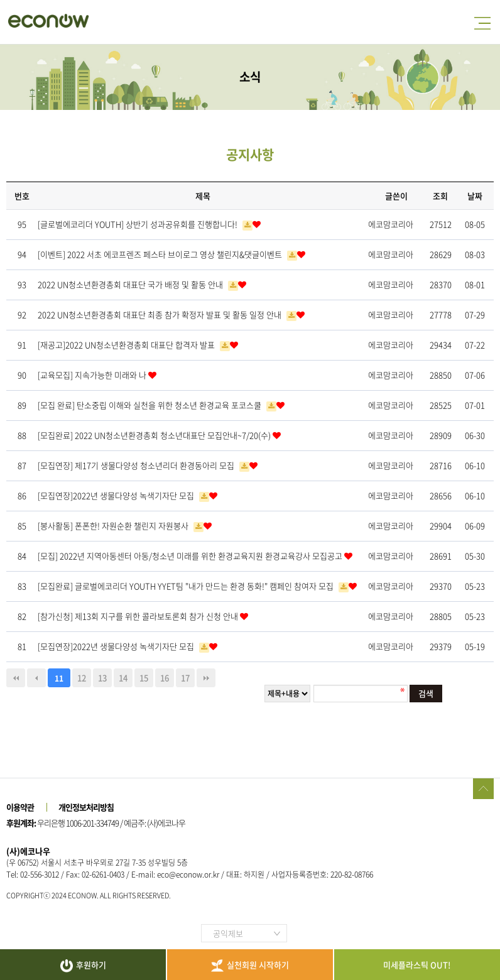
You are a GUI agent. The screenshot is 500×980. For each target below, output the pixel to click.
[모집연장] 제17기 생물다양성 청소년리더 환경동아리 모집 (137, 465)
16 (165, 678)
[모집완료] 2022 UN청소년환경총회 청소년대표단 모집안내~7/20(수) (155, 435)
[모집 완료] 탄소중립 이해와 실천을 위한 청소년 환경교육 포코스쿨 (150, 405)
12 (82, 678)
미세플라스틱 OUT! (417, 965)
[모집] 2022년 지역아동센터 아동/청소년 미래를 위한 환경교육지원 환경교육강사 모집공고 (191, 556)
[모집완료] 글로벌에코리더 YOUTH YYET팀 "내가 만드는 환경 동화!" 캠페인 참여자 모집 (187, 586)
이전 (36, 678)
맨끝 (206, 678)
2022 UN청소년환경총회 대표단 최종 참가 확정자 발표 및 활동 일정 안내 (160, 314)
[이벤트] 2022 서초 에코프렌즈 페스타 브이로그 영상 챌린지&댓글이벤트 (161, 254)
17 (185, 678)
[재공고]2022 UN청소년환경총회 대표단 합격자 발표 (127, 345)
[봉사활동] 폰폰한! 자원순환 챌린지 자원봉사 (114, 525)
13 (102, 678)
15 (144, 678)
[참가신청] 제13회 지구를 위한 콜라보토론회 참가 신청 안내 (139, 616)
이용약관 (20, 807)
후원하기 (83, 966)
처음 (16, 678)
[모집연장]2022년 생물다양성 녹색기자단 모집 (117, 495)
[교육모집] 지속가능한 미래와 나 (93, 375)
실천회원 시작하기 (250, 965)
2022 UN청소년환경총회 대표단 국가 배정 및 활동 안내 (131, 284)
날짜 (475, 196)
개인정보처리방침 (86, 807)
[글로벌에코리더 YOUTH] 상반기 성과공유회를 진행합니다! (139, 224)
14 (123, 678)
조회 (440, 196)
